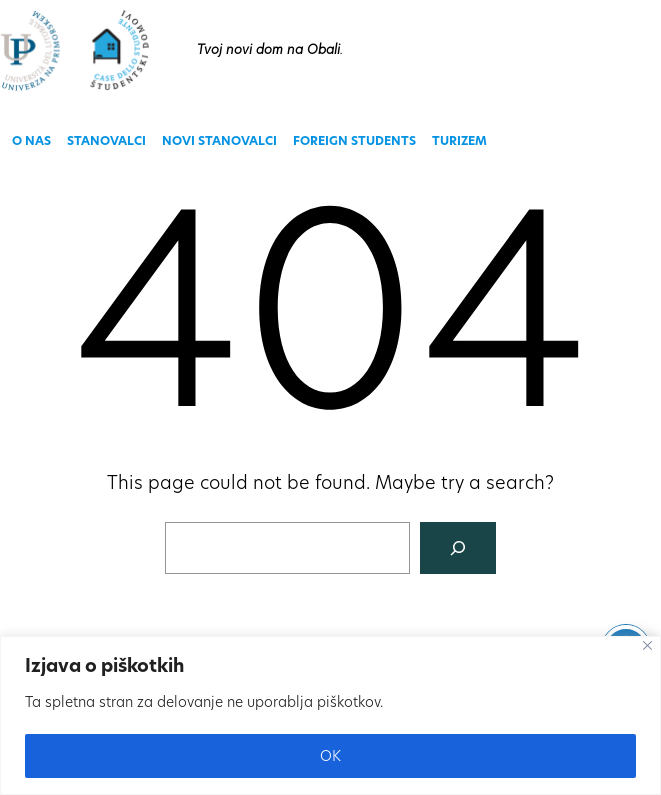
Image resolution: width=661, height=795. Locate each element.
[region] (330, 715)
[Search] (458, 548)
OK (330, 756)
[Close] (647, 645)
